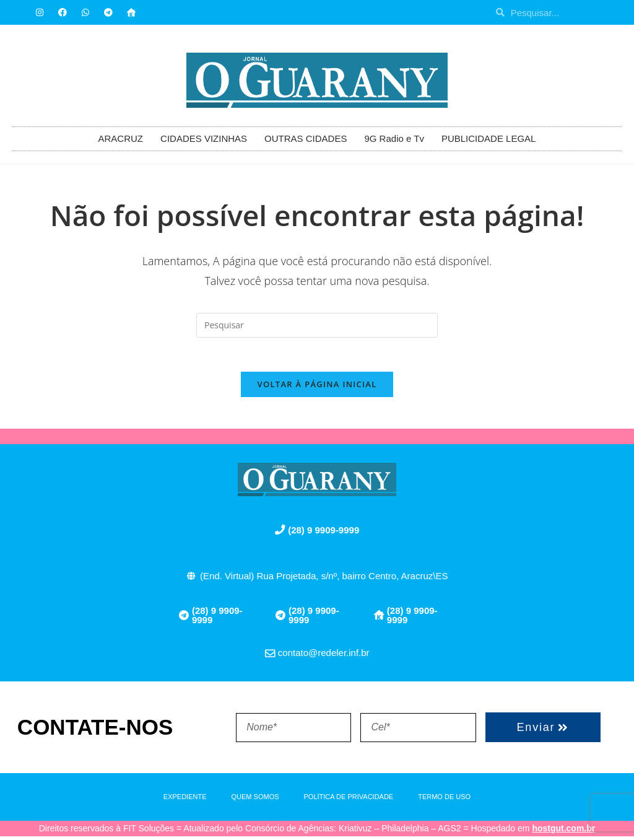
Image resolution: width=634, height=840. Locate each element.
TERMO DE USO (444, 800)
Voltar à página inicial (317, 388)
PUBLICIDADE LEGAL (489, 138)
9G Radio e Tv (394, 138)
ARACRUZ (121, 138)
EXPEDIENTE (185, 800)
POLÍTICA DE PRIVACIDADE (349, 800)
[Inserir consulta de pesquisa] (317, 325)
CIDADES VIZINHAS (204, 138)
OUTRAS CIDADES (306, 138)
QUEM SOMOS (255, 800)
